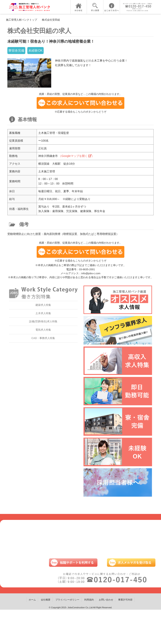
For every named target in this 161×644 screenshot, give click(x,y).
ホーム (32, 600)
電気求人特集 (43, 330)
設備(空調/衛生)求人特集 (43, 321)
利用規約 (89, 600)
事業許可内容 (125, 600)
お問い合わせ (106, 600)
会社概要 (46, 600)
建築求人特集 (43, 305)
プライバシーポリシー (67, 600)
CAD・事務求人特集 (43, 338)
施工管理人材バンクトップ (22, 20)
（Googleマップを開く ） (76, 156)
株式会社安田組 (51, 20)
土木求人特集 (43, 313)
